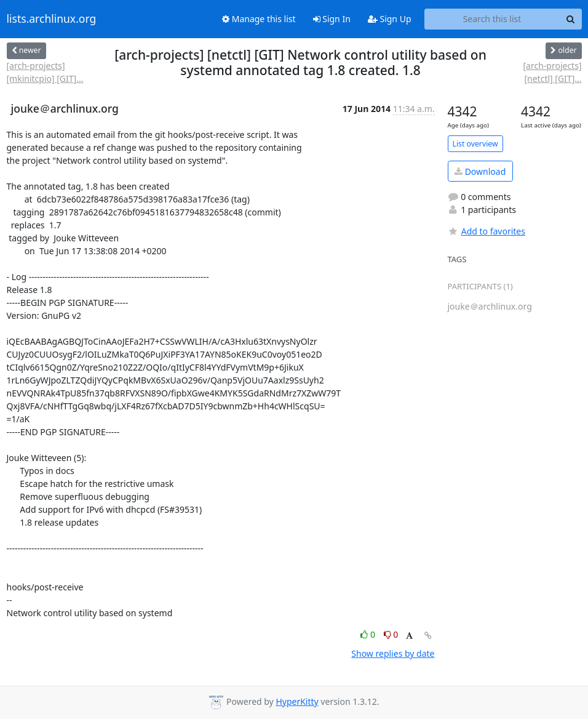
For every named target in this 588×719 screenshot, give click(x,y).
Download (480, 171)
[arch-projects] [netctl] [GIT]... (552, 72)
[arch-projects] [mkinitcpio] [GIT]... (45, 72)
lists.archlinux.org (52, 19)
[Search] (571, 19)
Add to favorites (487, 231)
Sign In (332, 19)
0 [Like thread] (369, 634)
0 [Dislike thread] (391, 634)
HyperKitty (297, 701)
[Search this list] (492, 19)
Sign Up (390, 19)
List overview (475, 144)
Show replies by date (393, 653)
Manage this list (259, 19)
